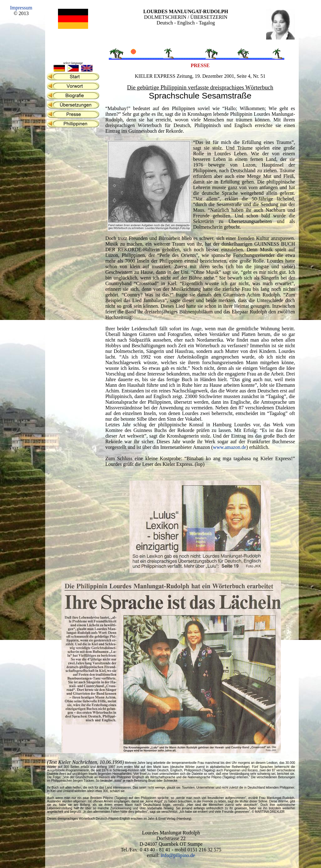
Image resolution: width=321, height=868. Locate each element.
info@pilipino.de (178, 855)
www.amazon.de (229, 447)
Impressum (21, 8)
